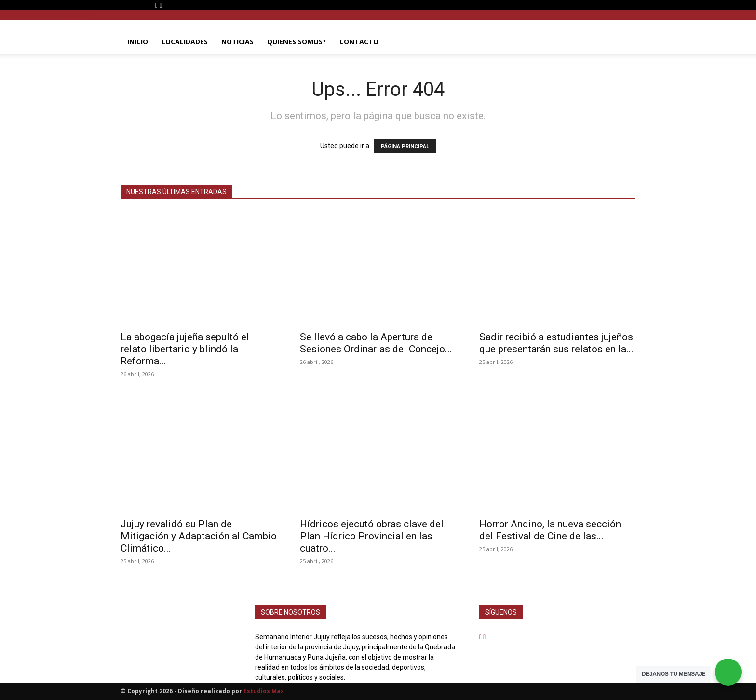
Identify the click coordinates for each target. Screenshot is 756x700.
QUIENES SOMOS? (297, 42)
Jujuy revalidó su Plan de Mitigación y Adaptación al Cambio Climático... (199, 536)
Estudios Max (264, 691)
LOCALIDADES (185, 42)
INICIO (138, 42)
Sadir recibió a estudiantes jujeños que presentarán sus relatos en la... (556, 343)
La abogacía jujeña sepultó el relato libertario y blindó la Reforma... (185, 349)
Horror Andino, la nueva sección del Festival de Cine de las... (550, 530)
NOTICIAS (237, 42)
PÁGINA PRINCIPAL (405, 146)
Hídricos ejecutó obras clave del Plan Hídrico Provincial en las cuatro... (372, 536)
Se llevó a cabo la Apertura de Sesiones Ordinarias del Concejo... (376, 343)
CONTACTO (359, 42)
